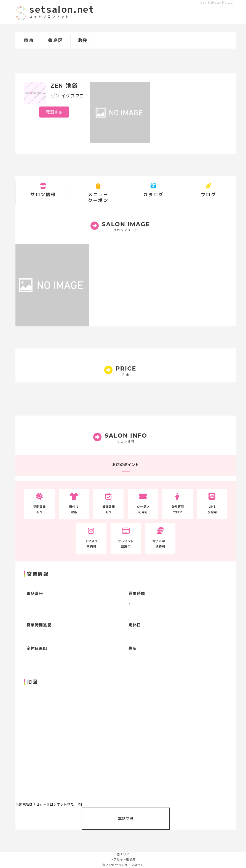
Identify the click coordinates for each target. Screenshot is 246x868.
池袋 (83, 40)
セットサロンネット (129, 865)
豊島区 (56, 40)
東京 (29, 40)
